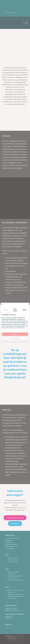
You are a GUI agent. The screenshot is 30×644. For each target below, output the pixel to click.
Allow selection (15, 338)
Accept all (15, 334)
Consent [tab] (5, 310)
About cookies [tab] (15, 310)
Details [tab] (25, 310)
